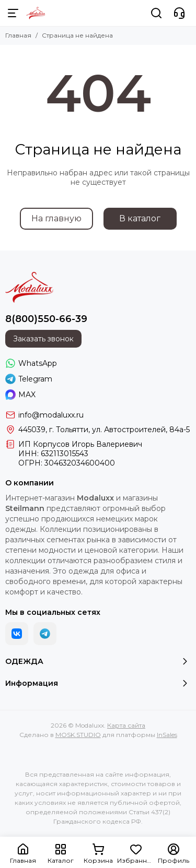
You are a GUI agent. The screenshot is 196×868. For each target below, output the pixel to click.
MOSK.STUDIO (78, 735)
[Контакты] (179, 13)
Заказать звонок (43, 339)
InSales (167, 735)
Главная (18, 35)
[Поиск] (156, 13)
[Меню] (13, 13)
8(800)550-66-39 (46, 319)
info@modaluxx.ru (51, 415)
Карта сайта (126, 725)
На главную (56, 218)
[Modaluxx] (36, 13)
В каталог (140, 218)
